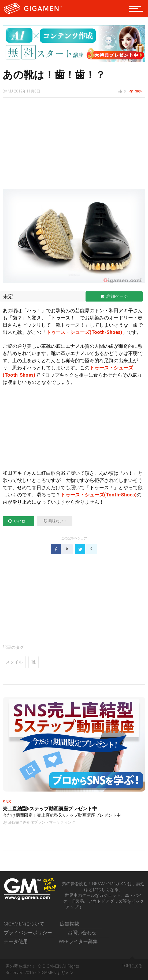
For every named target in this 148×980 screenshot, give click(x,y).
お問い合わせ (82, 933)
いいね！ (18, 521)
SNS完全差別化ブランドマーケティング (42, 822)
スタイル (14, 662)
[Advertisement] (74, 146)
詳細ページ (114, 296)
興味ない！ (55, 521)
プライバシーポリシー (28, 933)
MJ (10, 91)
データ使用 (16, 941)
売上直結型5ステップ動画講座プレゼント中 (50, 809)
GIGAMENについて (24, 924)
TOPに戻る (132, 964)
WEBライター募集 (78, 941)
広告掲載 (69, 924)
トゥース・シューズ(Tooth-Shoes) (84, 332)
